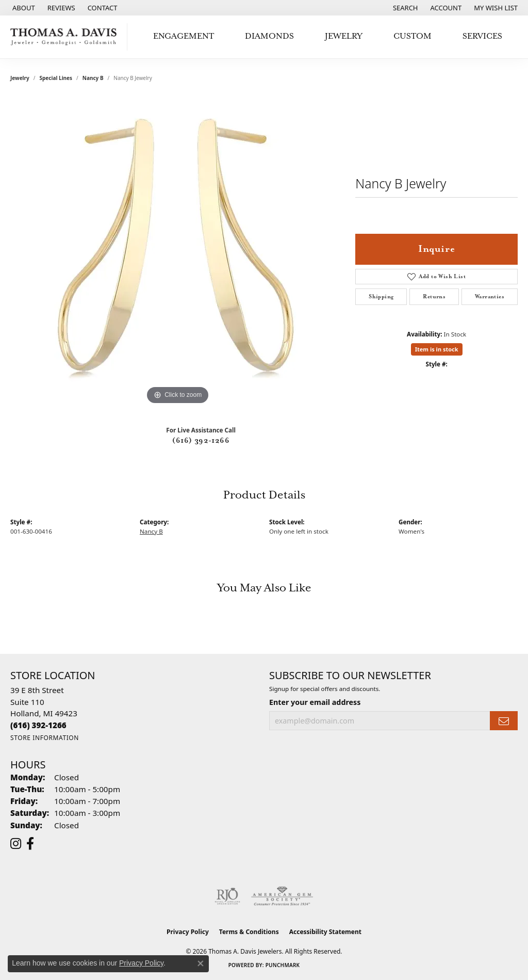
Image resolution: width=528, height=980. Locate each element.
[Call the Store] (38, 725)
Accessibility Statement (325, 932)
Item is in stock (437, 349)
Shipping (381, 297)
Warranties (490, 297)
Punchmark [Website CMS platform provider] (283, 965)
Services (482, 36)
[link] (23, 8)
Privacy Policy (188, 932)
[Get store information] (45, 738)
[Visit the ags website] (282, 896)
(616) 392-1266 (201, 441)
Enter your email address (315, 702)
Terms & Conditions (249, 932)
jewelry (20, 78)
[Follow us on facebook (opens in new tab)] (30, 844)
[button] (405, 8)
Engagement (184, 36)
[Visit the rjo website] (227, 896)
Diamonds (269, 36)
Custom (412, 36)
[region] (178, 252)
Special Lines (56, 78)
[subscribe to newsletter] (504, 721)
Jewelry (344, 36)
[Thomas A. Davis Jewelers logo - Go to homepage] (66, 37)
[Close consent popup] (201, 963)
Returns (434, 297)
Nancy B (93, 78)
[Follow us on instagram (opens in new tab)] (16, 844)
